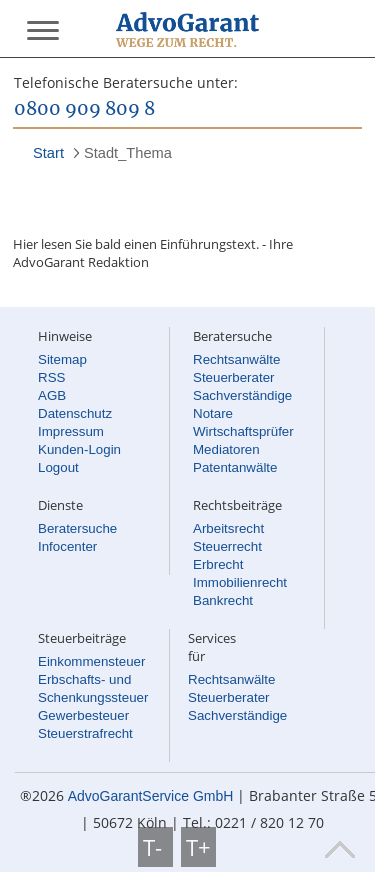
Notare (213, 413)
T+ (198, 847)
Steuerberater (234, 377)
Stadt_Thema (128, 153)
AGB (52, 395)
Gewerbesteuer (83, 715)
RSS (51, 377)
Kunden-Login (79, 449)
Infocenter (67, 546)
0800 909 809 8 (84, 110)
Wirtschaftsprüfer (243, 431)
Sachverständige (242, 395)
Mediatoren (226, 449)
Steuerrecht (227, 546)
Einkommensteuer (91, 661)
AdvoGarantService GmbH (151, 796)
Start (48, 153)
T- (155, 847)
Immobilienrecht (240, 582)
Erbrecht (218, 564)
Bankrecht (223, 600)
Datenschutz (75, 413)
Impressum (71, 431)
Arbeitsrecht (228, 528)
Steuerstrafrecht (85, 733)
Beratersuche (77, 528)
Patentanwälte (235, 467)
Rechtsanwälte (236, 359)
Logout (58, 467)
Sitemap (62, 359)
